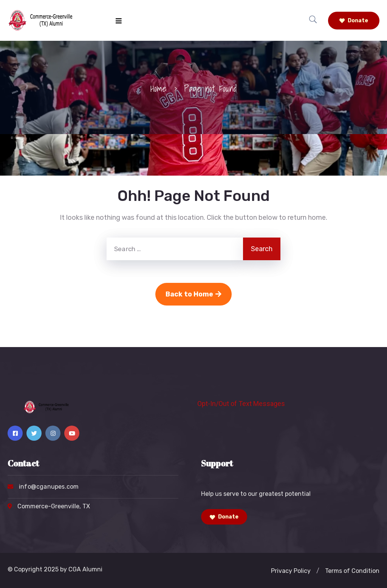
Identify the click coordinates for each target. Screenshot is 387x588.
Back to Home (193, 294)
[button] (318, 571)
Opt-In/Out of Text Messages (241, 404)
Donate (354, 21)
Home (159, 88)
